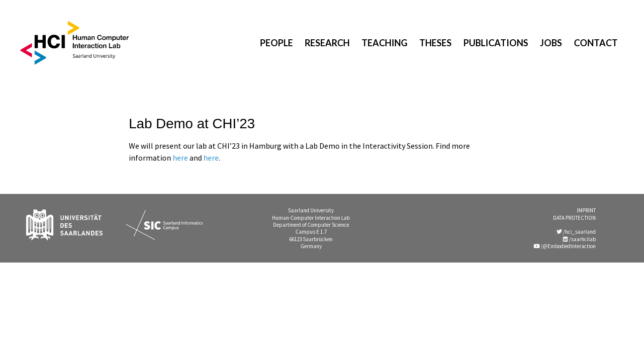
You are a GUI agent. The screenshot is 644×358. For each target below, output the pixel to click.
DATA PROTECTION (574, 218)
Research (327, 43)
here (180, 158)
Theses (435, 43)
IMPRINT (586, 210)
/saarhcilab (579, 239)
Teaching (384, 43)
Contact (596, 43)
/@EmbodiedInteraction (565, 246)
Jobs (551, 43)
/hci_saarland (576, 232)
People (276, 43)
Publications (496, 43)
